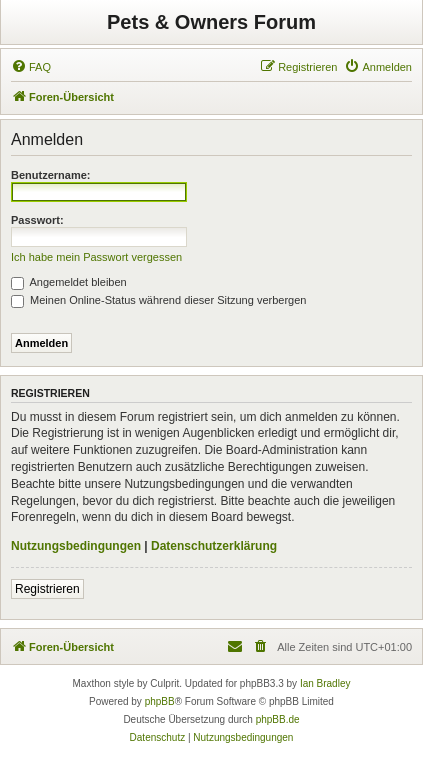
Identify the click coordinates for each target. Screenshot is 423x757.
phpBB (160, 701)
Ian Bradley (325, 683)
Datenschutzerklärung (214, 546)
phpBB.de (278, 719)
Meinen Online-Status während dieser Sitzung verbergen (158, 300)
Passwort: (37, 220)
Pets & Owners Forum (211, 22)
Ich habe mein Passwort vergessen (96, 257)
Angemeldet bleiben (69, 282)
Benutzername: (50, 175)
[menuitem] (31, 67)
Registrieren (47, 589)
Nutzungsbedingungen (76, 546)
